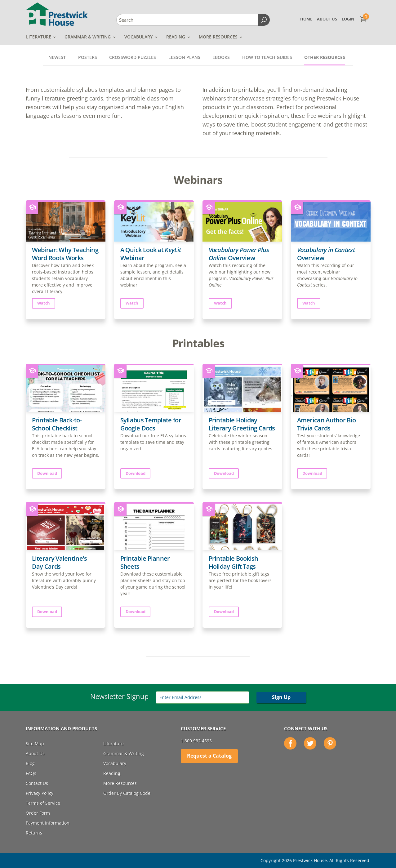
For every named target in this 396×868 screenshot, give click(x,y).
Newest (57, 57)
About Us (327, 19)
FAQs (31, 773)
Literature (39, 37)
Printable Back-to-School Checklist (57, 424)
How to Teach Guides (267, 57)
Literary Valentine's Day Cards (60, 562)
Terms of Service (43, 803)
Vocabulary (138, 37)
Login (348, 19)
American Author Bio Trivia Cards (327, 424)
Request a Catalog (209, 756)
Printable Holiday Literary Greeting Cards (242, 424)
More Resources (218, 37)
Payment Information (48, 823)
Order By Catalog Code (127, 793)
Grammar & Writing (88, 37)
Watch (44, 303)
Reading (176, 37)
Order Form (38, 813)
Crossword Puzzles (133, 57)
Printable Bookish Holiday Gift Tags (234, 562)
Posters (88, 57)
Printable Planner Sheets (145, 562)
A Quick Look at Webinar (151, 254)
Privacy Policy (40, 793)
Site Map (35, 743)
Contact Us (37, 783)
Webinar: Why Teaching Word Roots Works (65, 254)
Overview (239, 254)
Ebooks (221, 57)
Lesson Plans (184, 57)
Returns (34, 833)
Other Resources (325, 57)
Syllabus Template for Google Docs (151, 424)
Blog (30, 763)
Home (306, 19)
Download (47, 473)
